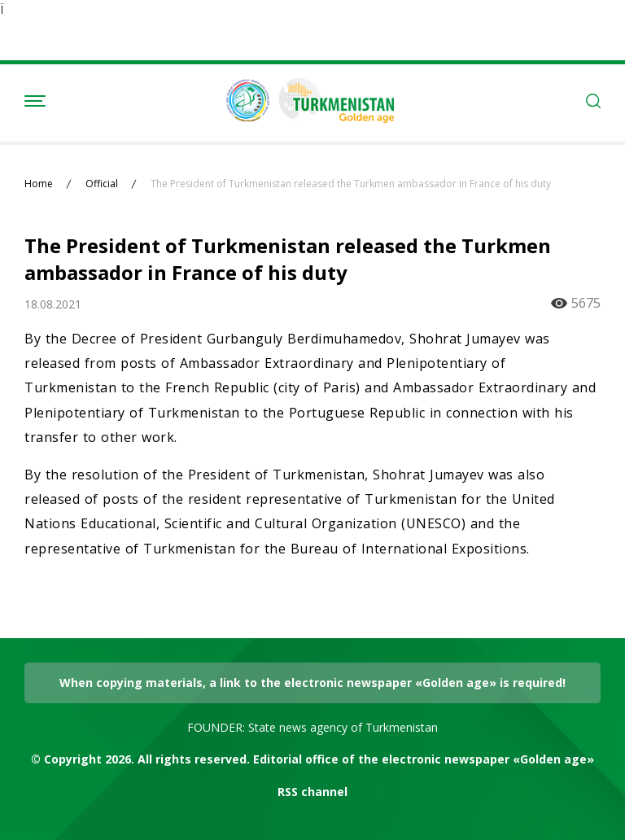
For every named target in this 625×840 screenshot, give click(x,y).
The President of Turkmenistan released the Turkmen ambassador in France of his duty (351, 184)
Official (102, 184)
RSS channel (312, 792)
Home (39, 184)
